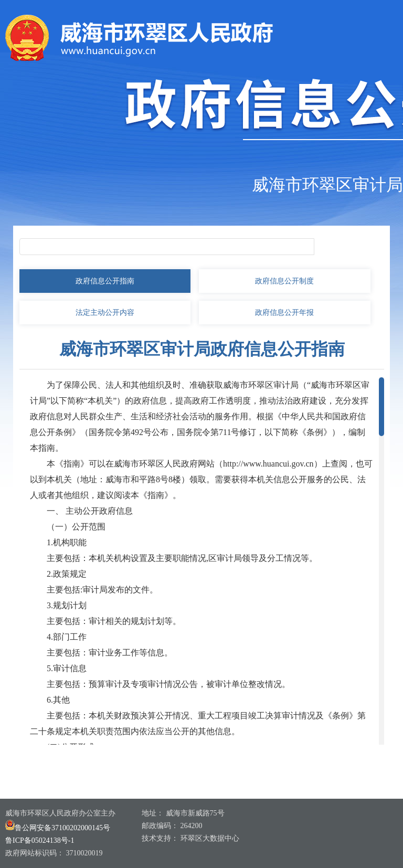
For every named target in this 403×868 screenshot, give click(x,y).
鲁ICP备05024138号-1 (40, 840)
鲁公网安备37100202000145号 (58, 828)
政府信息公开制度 (284, 281)
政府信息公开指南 (105, 281)
